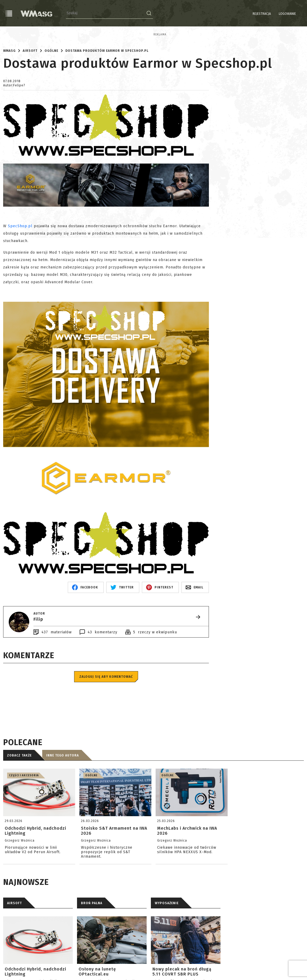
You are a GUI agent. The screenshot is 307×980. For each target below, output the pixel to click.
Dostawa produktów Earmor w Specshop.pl (107, 96)
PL (294, 14)
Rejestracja (248, 14)
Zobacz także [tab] (19, 800)
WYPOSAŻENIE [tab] (167, 948)
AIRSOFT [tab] (15, 948)
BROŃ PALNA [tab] (92, 948)
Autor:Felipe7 (14, 130)
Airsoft (30, 96)
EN (300, 14)
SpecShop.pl (20, 271)
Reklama (10, 35)
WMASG (9, 96)
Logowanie (274, 14)
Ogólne (51, 96)
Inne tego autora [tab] (63, 800)
